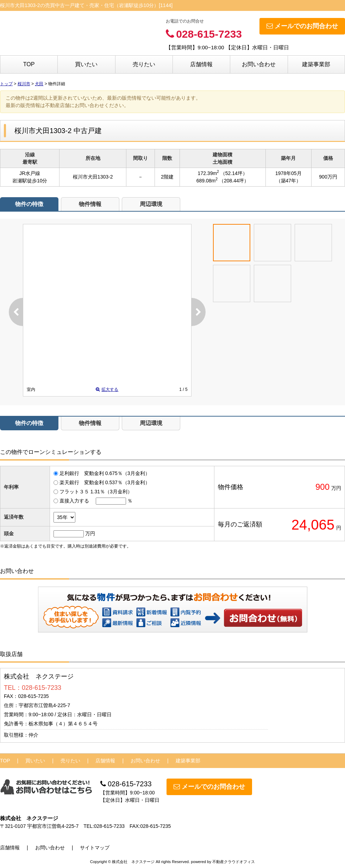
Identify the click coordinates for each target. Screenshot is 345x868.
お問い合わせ (259, 64)
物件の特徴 (29, 204)
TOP (29, 64)
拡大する (107, 389)
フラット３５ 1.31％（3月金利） (96, 492)
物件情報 (90, 204)
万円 (90, 533)
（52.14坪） (234, 173)
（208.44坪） (234, 181)
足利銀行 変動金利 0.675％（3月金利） (105, 473)
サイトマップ (95, 848)
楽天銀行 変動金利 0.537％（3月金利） (105, 482)
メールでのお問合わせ (302, 26)
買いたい (86, 64)
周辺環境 (151, 204)
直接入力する (74, 501)
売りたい (144, 64)
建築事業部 (316, 64)
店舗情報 (201, 64)
